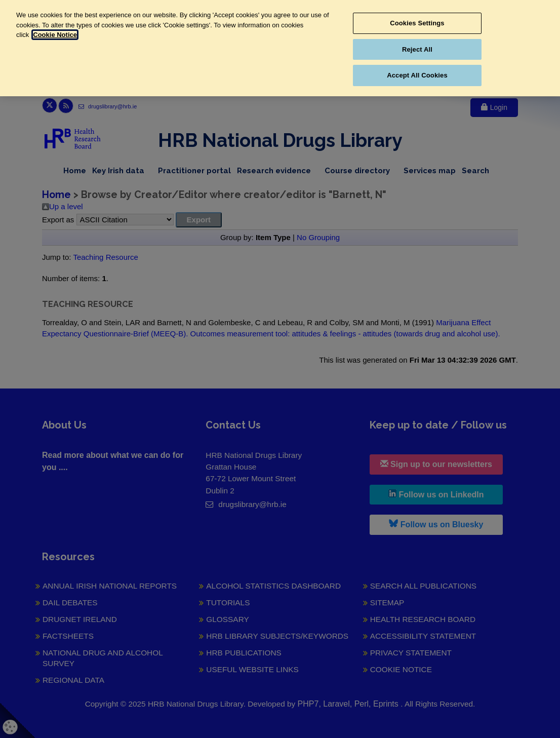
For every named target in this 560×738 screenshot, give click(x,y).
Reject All (417, 49)
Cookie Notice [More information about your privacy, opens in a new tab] (55, 35)
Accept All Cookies (417, 75)
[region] (280, 48)
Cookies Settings (417, 23)
